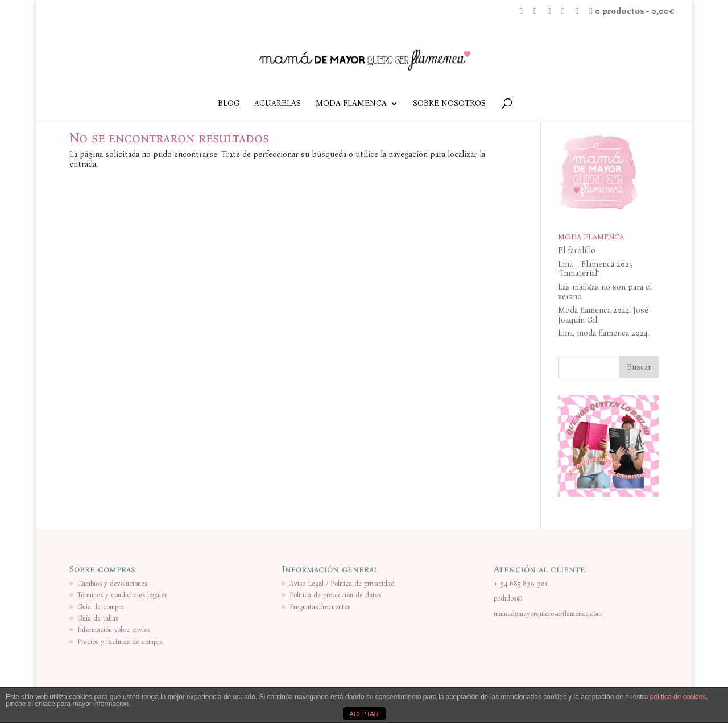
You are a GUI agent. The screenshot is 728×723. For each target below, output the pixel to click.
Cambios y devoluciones (112, 584)
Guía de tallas (98, 618)
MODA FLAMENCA (351, 104)
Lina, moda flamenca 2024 (603, 333)
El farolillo (577, 251)
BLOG (229, 104)
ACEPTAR (364, 714)
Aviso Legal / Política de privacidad (342, 584)
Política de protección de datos (335, 595)
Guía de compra (101, 607)
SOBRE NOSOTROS (449, 104)
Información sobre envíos (114, 630)
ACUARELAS (278, 104)
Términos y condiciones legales (122, 595)
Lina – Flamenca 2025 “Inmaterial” (595, 269)
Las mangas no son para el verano (605, 292)
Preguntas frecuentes (320, 607)
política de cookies (678, 697)
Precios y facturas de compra (120, 642)
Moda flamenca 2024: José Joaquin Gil (603, 315)
